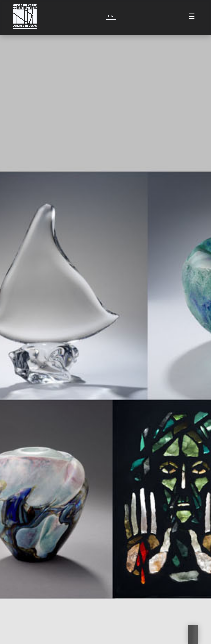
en (111, 16)
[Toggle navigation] (192, 16)
